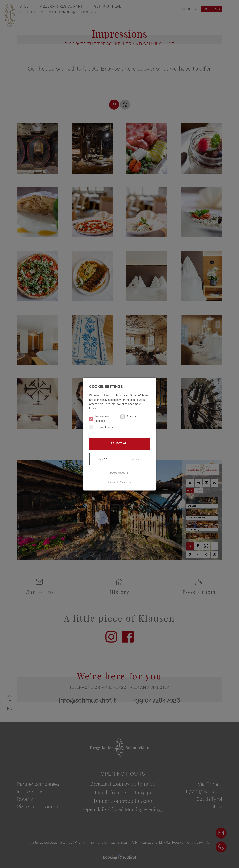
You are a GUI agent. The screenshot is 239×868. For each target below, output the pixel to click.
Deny (103, 459)
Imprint (112, 482)
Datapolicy (125, 482)
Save (135, 459)
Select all (119, 443)
